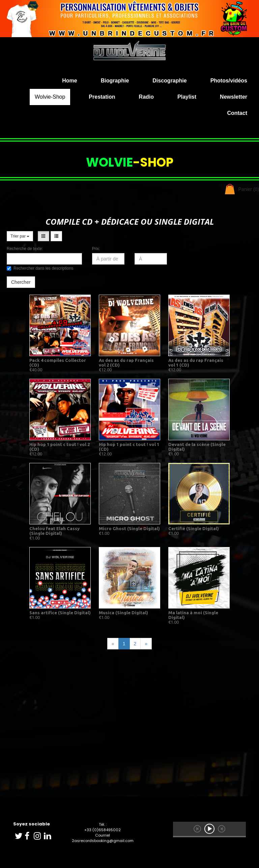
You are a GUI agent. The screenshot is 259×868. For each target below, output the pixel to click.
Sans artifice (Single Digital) (60, 613)
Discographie (169, 81)
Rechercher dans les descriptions (40, 268)
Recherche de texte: (25, 249)
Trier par (20, 236)
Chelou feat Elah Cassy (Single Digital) (54, 531)
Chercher (21, 282)
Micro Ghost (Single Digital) (129, 528)
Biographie (115, 81)
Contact (237, 113)
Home (69, 81)
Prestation (102, 97)
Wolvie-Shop (50, 97)
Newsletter (234, 97)
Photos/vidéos (229, 81)
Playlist (187, 97)
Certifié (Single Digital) (194, 528)
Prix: (96, 249)
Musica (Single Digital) (123, 613)
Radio (146, 97)
